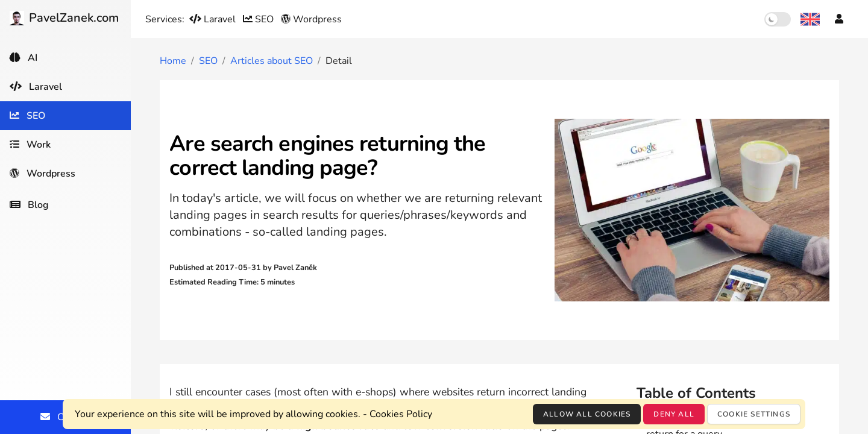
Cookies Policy (401, 414)
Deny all (674, 414)
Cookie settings (754, 414)
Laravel (214, 19)
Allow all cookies (587, 414)
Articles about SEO (272, 61)
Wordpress (311, 19)
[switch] (778, 19)
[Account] (839, 19)
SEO (259, 19)
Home (173, 61)
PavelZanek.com (64, 18)
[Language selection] (810, 19)
